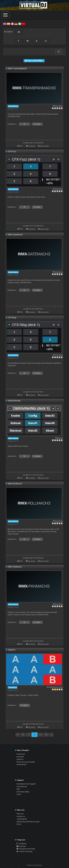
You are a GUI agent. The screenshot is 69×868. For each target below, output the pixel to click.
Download (21, 754)
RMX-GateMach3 (15, 235)
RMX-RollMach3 (15, 484)
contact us (21, 816)
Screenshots (22, 764)
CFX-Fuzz (12, 152)
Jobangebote (22, 819)
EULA (19, 824)
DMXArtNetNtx (14, 401)
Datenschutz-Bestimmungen (28, 822)
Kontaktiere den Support (26, 784)
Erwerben (20, 757)
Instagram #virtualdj (26, 849)
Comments (32, 146)
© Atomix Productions (35, 865)
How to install (44, 146)
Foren (19, 794)
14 (46, 735)
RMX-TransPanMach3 (17, 69)
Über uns (20, 814)
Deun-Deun (59, 106)
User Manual (22, 787)
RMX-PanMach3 (15, 567)
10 (23, 735)
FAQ (18, 789)
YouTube (21, 846)
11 (29, 735)
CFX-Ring (12, 318)
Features (20, 759)
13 (40, 735)
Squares (12, 650)
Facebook (21, 844)
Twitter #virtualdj (24, 851)
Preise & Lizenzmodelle (26, 762)
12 (34, 735)
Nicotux (60, 438)
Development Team (56, 687)
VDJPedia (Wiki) (23, 792)
